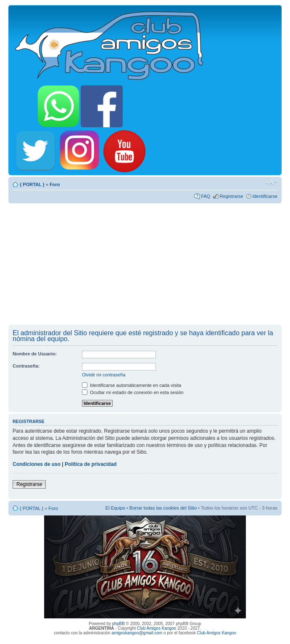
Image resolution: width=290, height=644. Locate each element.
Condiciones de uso (37, 464)
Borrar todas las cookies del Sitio (163, 508)
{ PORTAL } (32, 184)
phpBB (119, 624)
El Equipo (115, 508)
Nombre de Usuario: (35, 354)
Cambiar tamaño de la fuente (271, 183)
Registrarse (231, 196)
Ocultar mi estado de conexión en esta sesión (133, 392)
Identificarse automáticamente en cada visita (132, 385)
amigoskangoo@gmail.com (137, 633)
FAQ (206, 196)
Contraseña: (26, 366)
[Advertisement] (145, 264)
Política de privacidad (91, 464)
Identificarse (265, 196)
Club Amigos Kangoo (157, 628)
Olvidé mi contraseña (104, 375)
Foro (55, 184)
